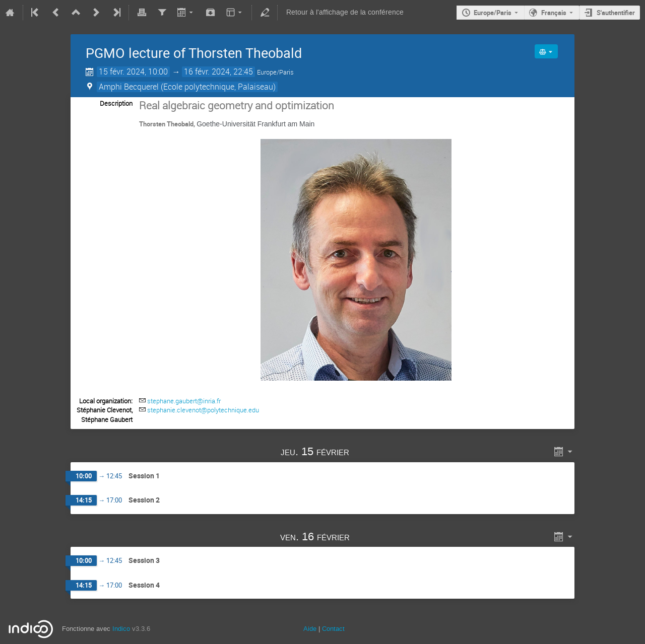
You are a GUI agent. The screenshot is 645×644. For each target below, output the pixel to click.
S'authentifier (616, 13)
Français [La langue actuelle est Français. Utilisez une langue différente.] (554, 13)
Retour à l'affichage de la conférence (345, 12)
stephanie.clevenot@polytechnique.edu (203, 410)
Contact (333, 629)
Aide (310, 629)
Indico (121, 629)
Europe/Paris (493, 13)
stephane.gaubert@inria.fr (184, 401)
